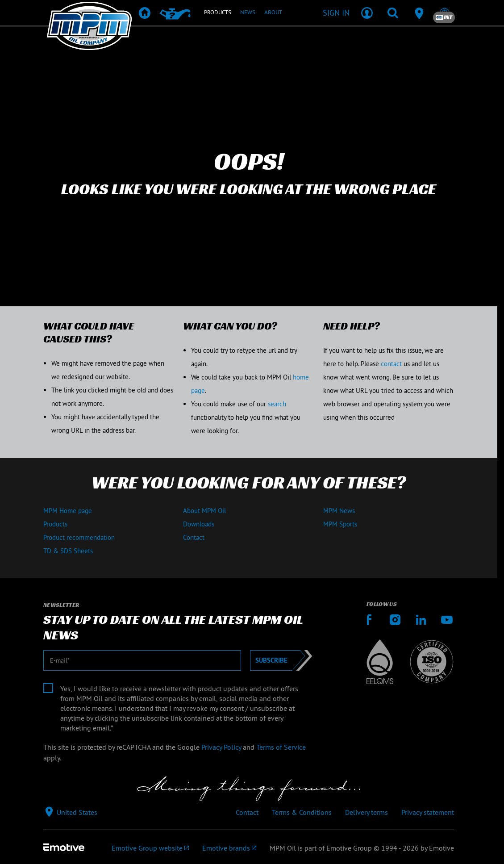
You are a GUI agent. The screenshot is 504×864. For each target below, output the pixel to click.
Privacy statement (428, 812)
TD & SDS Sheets (68, 551)
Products (55, 524)
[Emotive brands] (229, 848)
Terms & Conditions (302, 812)
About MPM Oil (204, 511)
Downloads (199, 524)
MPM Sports (340, 524)
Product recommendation (79, 537)
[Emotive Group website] (150, 848)
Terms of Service (281, 747)
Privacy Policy (221, 747)
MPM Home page (68, 511)
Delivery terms (367, 812)
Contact (194, 537)
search (277, 404)
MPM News (339, 511)
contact (391, 364)
